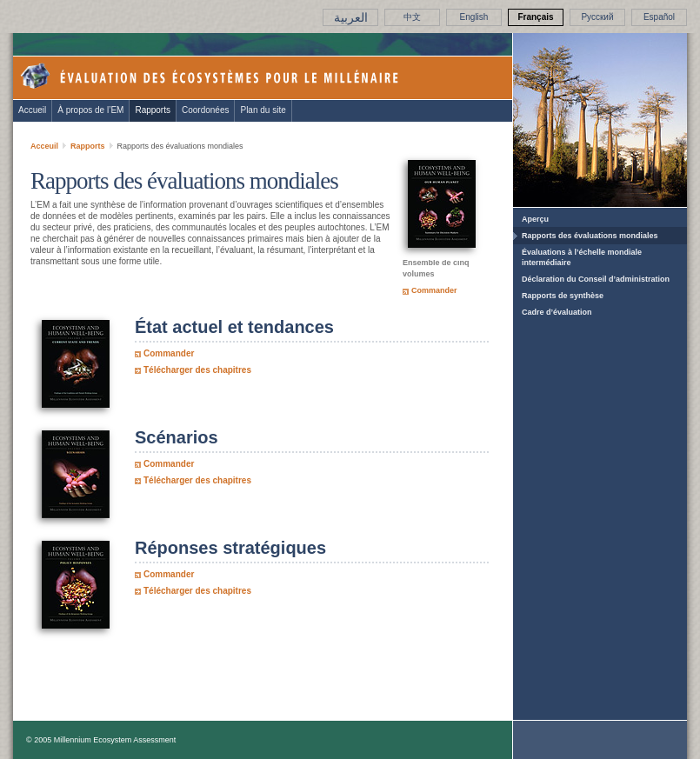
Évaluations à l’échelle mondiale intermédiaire (582, 257)
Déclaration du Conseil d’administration (596, 279)
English (474, 17)
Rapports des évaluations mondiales (590, 236)
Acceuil (44, 146)
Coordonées (205, 110)
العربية (351, 17)
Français (535, 17)
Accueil (32, 110)
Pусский (597, 17)
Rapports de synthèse (563, 296)
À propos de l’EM (90, 110)
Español (659, 17)
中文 (412, 17)
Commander (434, 290)
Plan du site (263, 110)
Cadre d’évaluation (557, 312)
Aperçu (535, 219)
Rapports (153, 110)
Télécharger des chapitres (197, 370)
